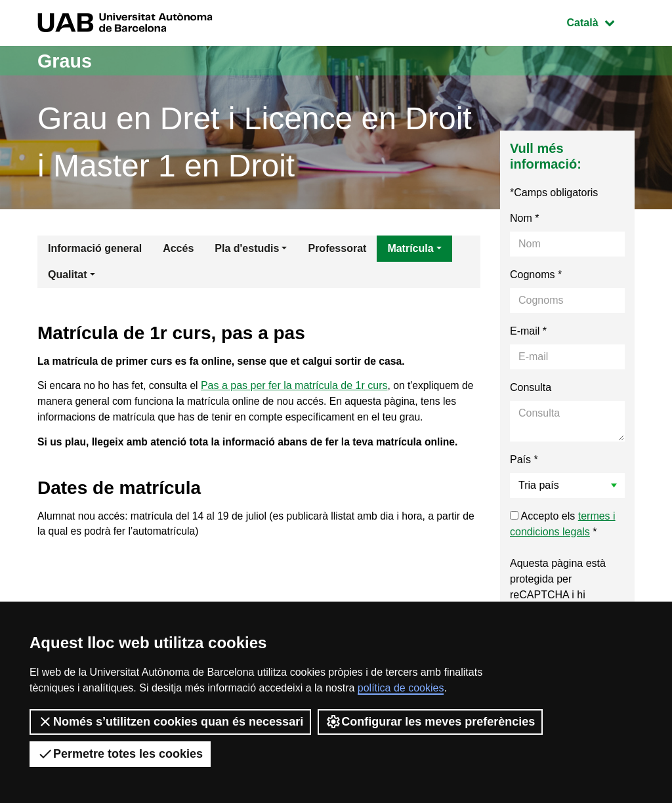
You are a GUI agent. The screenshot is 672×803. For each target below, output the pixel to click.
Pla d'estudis (247, 248)
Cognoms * (536, 275)
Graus (66, 61)
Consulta (531, 387)
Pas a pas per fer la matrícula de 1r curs (298, 387)
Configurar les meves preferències (430, 722)
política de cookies (401, 688)
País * (524, 460)
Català (600, 21)
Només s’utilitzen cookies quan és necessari (170, 722)
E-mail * (528, 331)
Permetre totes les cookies (120, 754)
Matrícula (410, 248)
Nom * (524, 218)
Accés (178, 248)
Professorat (337, 248)
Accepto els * (563, 524)
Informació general (95, 248)
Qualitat (68, 275)
